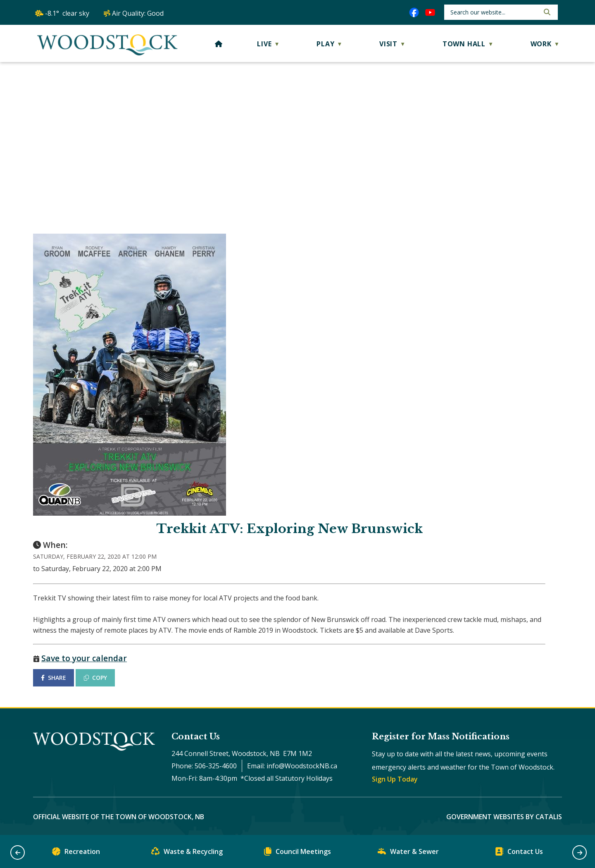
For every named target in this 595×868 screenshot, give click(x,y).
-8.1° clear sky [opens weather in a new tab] (67, 13)
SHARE (54, 678)
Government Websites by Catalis (504, 817)
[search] (494, 12)
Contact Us (519, 853)
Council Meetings (297, 853)
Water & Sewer (408, 853)
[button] (546, 12)
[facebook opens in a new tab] (414, 12)
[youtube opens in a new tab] (430, 12)
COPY (95, 678)
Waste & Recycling (187, 853)
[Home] (219, 44)
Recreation (76, 853)
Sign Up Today (395, 779)
